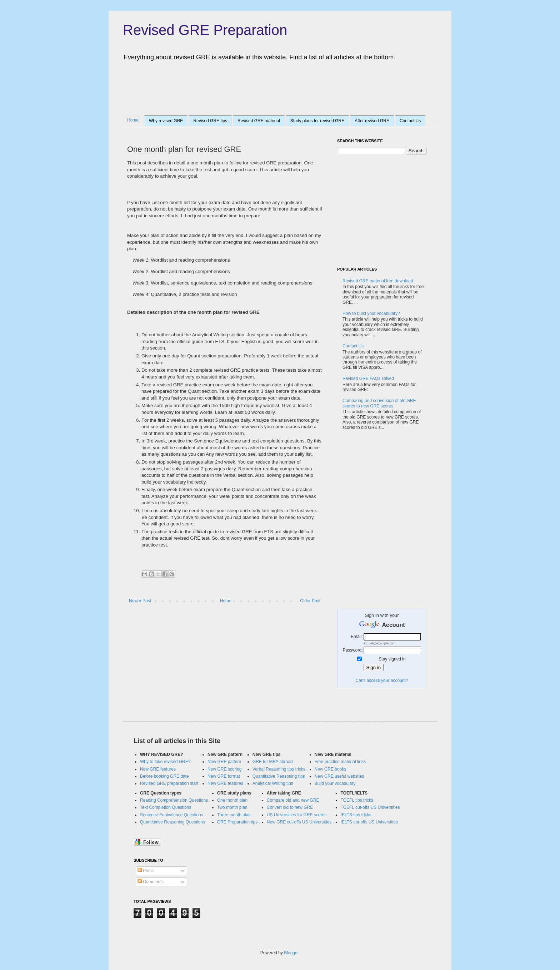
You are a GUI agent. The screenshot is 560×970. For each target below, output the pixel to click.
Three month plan (234, 815)
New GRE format (224, 776)
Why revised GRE (166, 121)
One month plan (232, 800)
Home (133, 120)
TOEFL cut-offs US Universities (370, 807)
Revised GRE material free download (378, 281)
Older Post (310, 601)
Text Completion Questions (166, 807)
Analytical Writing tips (273, 783)
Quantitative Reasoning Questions (172, 822)
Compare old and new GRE (293, 800)
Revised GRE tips (210, 121)
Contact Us (410, 121)
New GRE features (158, 769)
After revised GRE (372, 121)
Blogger (291, 953)
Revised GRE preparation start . (170, 783)
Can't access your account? (382, 681)
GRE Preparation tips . (239, 822)
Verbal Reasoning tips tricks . (280, 769)
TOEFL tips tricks (357, 800)
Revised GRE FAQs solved (368, 378)
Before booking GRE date (164, 776)
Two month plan (232, 807)
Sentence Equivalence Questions (172, 815)
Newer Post (140, 601)
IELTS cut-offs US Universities (369, 822)
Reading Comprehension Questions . (175, 800)
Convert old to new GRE (290, 807)
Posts (146, 871)
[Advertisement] (264, 87)
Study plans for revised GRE (317, 121)
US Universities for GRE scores (297, 815)
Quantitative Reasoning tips (279, 776)
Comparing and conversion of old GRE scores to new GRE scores (379, 403)
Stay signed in (392, 659)
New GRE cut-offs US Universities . (300, 822)
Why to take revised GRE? (165, 762)
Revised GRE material (259, 121)
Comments (151, 882)
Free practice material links (340, 762)
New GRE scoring (224, 769)
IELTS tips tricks (356, 815)
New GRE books (331, 769)
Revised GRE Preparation (205, 30)
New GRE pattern (224, 762)
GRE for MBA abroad (273, 762)
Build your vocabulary (335, 783)
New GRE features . (227, 783)
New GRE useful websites (339, 776)
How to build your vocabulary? (371, 313)
